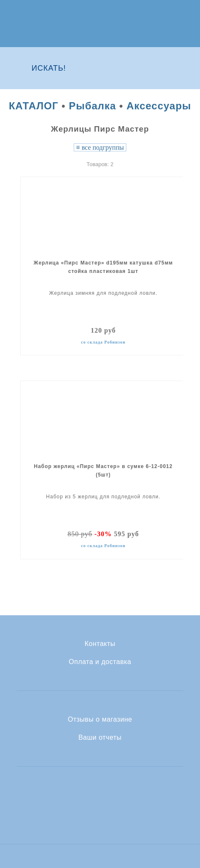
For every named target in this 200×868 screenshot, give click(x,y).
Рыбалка (92, 106)
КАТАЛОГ (34, 106)
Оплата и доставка (100, 662)
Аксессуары (159, 106)
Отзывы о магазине (100, 720)
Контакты (100, 644)
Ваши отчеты (100, 738)
